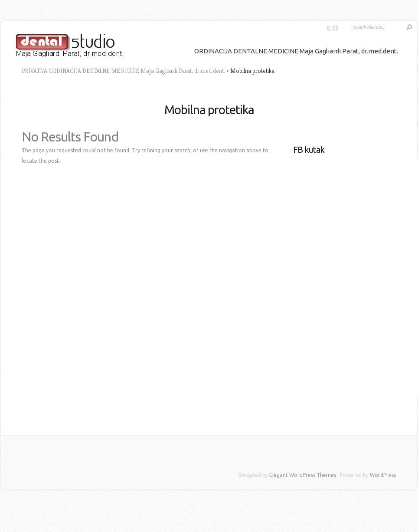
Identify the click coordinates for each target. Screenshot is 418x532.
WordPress (383, 475)
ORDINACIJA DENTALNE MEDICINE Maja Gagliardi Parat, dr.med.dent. (296, 51)
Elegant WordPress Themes (303, 475)
